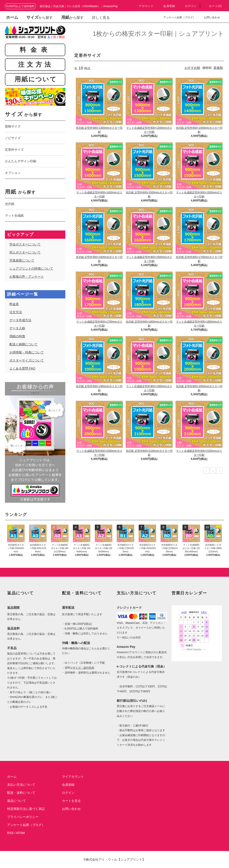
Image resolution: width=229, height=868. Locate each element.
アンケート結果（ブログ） (177, 17)
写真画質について (22, 260)
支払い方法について (21, 785)
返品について (17, 801)
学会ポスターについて (25, 244)
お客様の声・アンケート (27, 277)
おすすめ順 (192, 68)
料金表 (14, 304)
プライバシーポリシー (23, 817)
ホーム (12, 17)
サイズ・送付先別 (83, 668)
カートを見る (71, 801)
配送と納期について (23, 344)
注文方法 (16, 312)
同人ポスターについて (25, 252)
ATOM (20, 833)
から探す (24, 115)
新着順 (218, 68)
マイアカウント (73, 777)
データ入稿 (17, 328)
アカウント (144, 6)
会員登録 (166, 6)
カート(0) (213, 6)
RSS (10, 833)
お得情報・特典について (27, 352)
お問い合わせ (209, 17)
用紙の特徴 (17, 336)
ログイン (188, 6)
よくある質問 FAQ (22, 368)
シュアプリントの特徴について (31, 268)
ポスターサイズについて (27, 360)
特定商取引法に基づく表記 (26, 809)
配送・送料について (21, 793)
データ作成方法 (20, 320)
